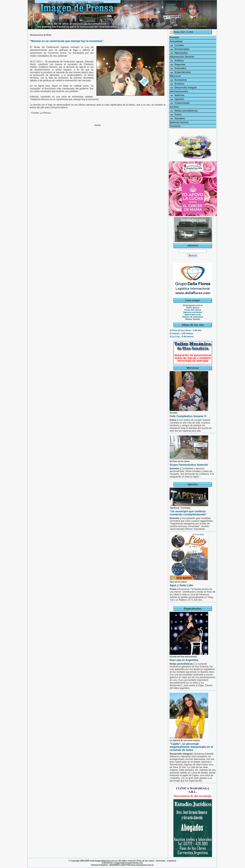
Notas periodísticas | (182, 664)
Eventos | (175, 468)
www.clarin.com (193, 314)
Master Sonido (193, 319)
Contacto (175, 126)
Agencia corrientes (193, 312)
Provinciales (179, 49)
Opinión (177, 99)
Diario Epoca (193, 308)
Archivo (174, 107)
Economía (178, 80)
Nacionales (179, 53)
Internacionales (179, 91)
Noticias (177, 95)
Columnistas (180, 103)
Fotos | (174, 420)
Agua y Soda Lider (181, 585)
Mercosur (175, 76)
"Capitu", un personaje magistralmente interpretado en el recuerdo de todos (191, 747)
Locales (177, 45)
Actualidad (176, 41)
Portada (174, 37)
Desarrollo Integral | (182, 754)
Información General (182, 57)
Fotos (175, 114)
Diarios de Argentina (193, 317)
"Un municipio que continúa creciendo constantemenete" (188, 513)
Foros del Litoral (193, 310)
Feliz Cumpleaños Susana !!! (188, 416)
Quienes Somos (179, 122)
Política (177, 61)
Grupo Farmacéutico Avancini (189, 465)
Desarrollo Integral (183, 88)
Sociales (177, 118)
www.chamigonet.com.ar (142, 865)
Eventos (177, 84)
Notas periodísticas (184, 111)
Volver (98, 125)
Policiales (178, 68)
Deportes (177, 64)
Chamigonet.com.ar (193, 305)
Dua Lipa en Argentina (184, 660)
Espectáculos (180, 72)
